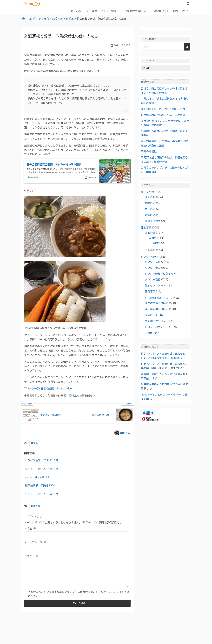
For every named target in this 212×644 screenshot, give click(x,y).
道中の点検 (32, 4)
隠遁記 (34, 443)
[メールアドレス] (77, 548)
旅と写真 (92, 11)
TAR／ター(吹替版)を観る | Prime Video (48, 388)
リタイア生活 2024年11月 (42, 494)
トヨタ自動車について (158, 327)
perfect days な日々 (37, 477)
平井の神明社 (149, 151)
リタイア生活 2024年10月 (42, 469)
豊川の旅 (150, 209)
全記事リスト (161, 11)
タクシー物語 (108, 11)
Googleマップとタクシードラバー (161, 394)
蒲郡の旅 (150, 197)
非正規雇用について (157, 309)
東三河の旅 (77, 11)
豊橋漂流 (150, 291)
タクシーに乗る (154, 262)
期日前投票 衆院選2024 (40, 485)
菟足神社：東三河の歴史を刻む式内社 (163, 109)
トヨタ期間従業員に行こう (135, 11)
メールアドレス (35, 542)
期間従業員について (157, 303)
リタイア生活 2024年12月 (42, 460)
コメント (31, 556)
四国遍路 (150, 250)
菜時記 (157, 243)
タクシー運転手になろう (159, 273)
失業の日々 (151, 315)
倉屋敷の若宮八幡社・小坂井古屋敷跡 (163, 115)
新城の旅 (150, 215)
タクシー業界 (153, 268)
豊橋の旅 (150, 203)
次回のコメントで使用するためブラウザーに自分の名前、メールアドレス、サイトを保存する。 (79, 599)
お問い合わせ (180, 11)
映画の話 (35, 506)
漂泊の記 (150, 233)
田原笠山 (125, 432)
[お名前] (77, 534)
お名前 (30, 528)
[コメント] (77, 575)
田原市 (149, 333)
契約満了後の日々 (155, 321)
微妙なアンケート (155, 285)
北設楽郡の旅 (153, 221)
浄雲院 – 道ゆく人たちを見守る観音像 (163, 374)
